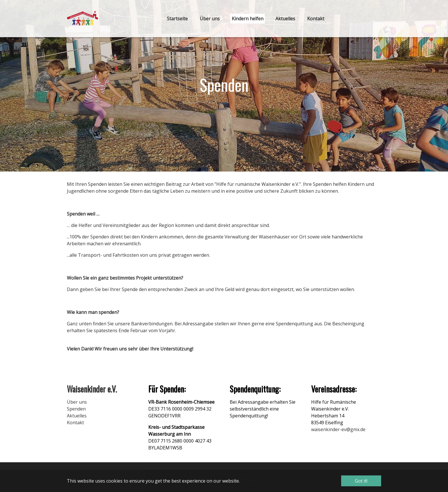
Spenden (76, 409)
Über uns (77, 402)
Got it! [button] (361, 481)
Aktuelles (77, 416)
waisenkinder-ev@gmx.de (338, 429)
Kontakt (75, 423)
